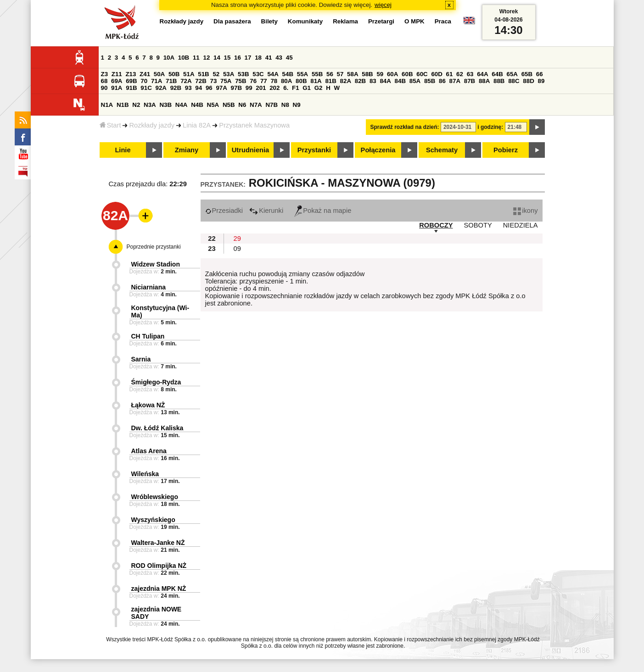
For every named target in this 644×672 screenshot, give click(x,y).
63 (470, 74)
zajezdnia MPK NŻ (159, 589)
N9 (297, 105)
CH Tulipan (148, 336)
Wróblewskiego (155, 497)
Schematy (442, 150)
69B (131, 81)
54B (288, 74)
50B (174, 74)
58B (367, 74)
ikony (525, 211)
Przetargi (381, 21)
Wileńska (145, 474)
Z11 (117, 74)
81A (316, 81)
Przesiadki (224, 211)
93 (188, 88)
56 (330, 74)
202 (274, 88)
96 (209, 88)
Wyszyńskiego (153, 520)
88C (514, 81)
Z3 (105, 74)
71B (171, 81)
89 (541, 81)
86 (442, 81)
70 (144, 81)
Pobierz (506, 150)
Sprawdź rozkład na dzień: (405, 127)
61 (450, 74)
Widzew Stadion (156, 264)
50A (159, 74)
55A (302, 74)
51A (189, 74)
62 (460, 74)
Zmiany (187, 150)
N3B (165, 105)
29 (237, 239)
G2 (319, 88)
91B (131, 88)
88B (499, 81)
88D (528, 81)
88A (484, 81)
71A (157, 81)
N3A (150, 105)
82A (346, 81)
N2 (136, 105)
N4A (182, 105)
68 (104, 81)
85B (430, 81)
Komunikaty (305, 21)
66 (540, 74)
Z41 (145, 74)
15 (227, 58)
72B (201, 81)
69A (117, 81)
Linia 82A (197, 125)
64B (497, 74)
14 (217, 58)
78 (274, 81)
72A (186, 81)
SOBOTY (478, 225)
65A (512, 74)
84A (385, 81)
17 (248, 58)
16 (238, 58)
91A (117, 88)
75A (226, 81)
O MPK (414, 21)
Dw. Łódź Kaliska (157, 428)
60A (392, 74)
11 (196, 58)
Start (110, 125)
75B (241, 81)
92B (176, 88)
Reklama (345, 21)
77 (264, 81)
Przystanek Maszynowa (254, 125)
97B (236, 88)
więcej (383, 5)
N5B (229, 105)
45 (289, 58)
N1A (107, 105)
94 (199, 88)
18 (258, 58)
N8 (285, 105)
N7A (256, 105)
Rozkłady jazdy (152, 125)
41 (269, 58)
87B (470, 81)
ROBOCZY (436, 225)
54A (273, 74)
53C (258, 74)
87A (455, 81)
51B (203, 74)
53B (243, 74)
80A (286, 81)
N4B (197, 105)
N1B (123, 105)
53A (229, 74)
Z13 (131, 74)
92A (161, 88)
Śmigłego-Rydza (156, 382)
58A (353, 74)
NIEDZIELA (521, 225)
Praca (443, 21)
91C (146, 88)
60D (437, 74)
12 (206, 58)
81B (330, 81)
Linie (123, 150)
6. (286, 88)
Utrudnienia (250, 150)
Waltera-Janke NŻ (158, 543)
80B (301, 81)
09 (237, 249)
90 (104, 88)
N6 (242, 105)
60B (407, 74)
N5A (213, 105)
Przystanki (314, 150)
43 (279, 58)
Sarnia (141, 359)
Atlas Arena (149, 451)
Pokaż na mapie (323, 211)
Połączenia (378, 150)
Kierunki (266, 211)
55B (317, 74)
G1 (307, 88)
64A (482, 74)
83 (373, 81)
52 (216, 74)
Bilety (269, 21)
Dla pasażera (232, 21)
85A (415, 81)
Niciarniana (148, 287)
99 (249, 88)
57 (340, 74)
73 (214, 81)
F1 (296, 88)
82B (360, 81)
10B (184, 58)
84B (400, 81)
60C (422, 74)
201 (261, 88)
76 (253, 81)
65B (527, 74)
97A (221, 88)
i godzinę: (490, 127)
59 (380, 74)
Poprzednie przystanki (154, 247)
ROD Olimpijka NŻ (159, 566)
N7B (272, 105)
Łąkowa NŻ (148, 405)
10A (169, 58)
